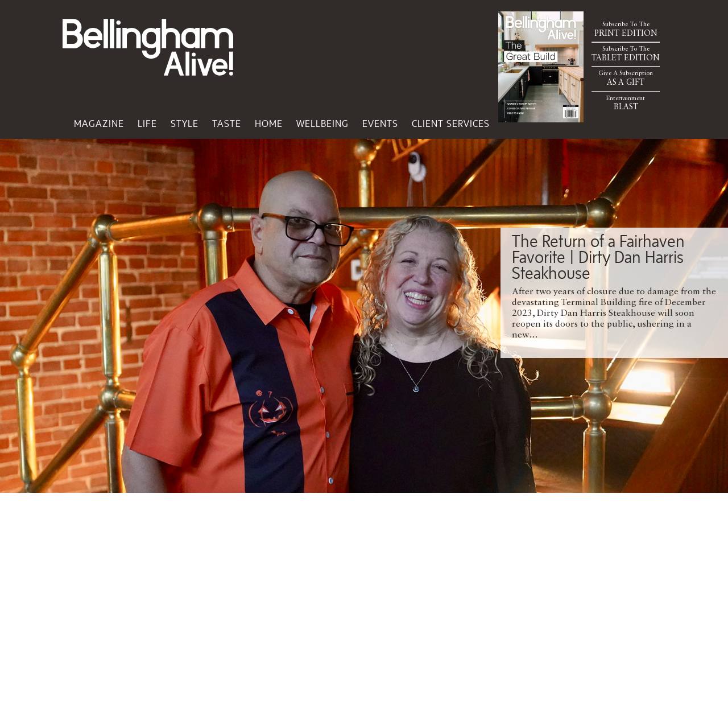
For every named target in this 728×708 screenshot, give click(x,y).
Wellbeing (322, 124)
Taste (227, 124)
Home (269, 124)
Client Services (451, 124)
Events (380, 124)
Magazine (99, 124)
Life (147, 124)
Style (185, 124)
